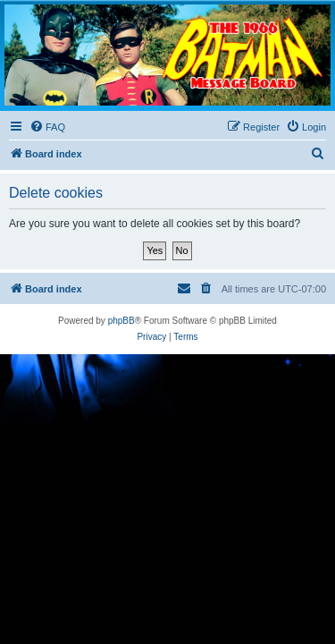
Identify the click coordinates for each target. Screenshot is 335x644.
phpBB (121, 321)
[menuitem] (47, 127)
